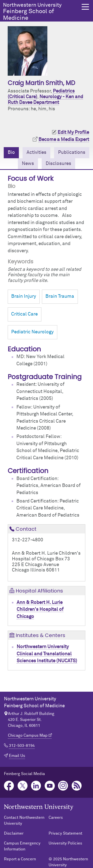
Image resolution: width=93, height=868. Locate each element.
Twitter (23, 786)
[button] (85, 7)
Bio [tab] (11, 152)
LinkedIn (36, 786)
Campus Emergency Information (22, 846)
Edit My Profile (73, 132)
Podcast (77, 786)
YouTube (50, 786)
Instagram (63, 786)
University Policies (65, 843)
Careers (56, 818)
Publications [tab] (72, 152)
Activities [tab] (36, 152)
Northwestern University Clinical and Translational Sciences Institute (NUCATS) (47, 654)
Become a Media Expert (64, 140)
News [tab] (28, 164)
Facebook (9, 786)
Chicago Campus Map (28, 735)
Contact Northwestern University (24, 821)
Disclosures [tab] (58, 164)
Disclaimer (14, 833)
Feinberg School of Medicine (41, 12)
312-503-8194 (22, 746)
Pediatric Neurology (32, 332)
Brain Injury (24, 296)
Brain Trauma (60, 296)
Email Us (17, 756)
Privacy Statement (65, 833)
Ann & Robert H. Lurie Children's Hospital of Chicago (40, 610)
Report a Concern (20, 859)
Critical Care (24, 314)
